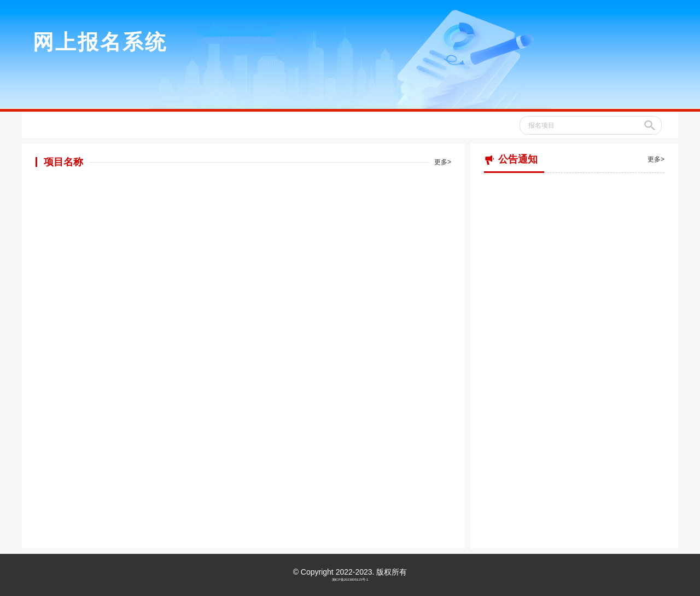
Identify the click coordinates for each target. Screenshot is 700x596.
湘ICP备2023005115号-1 (350, 580)
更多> (443, 162)
